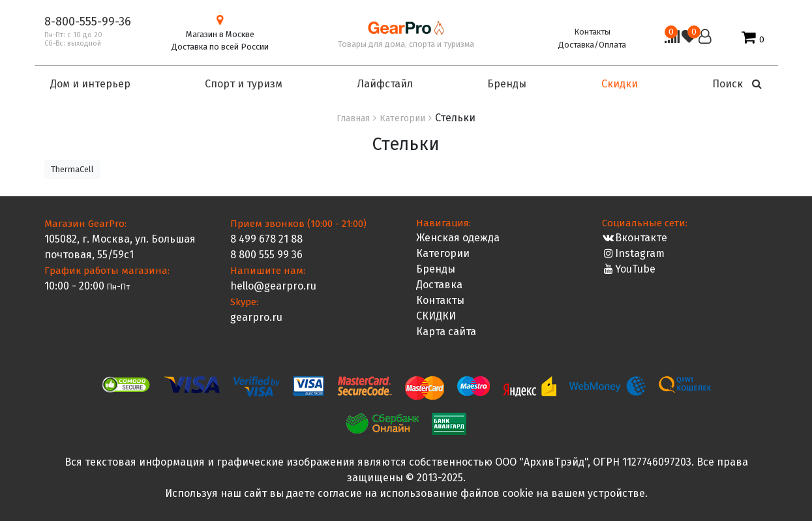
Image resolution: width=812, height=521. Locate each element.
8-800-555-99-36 (88, 22)
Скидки (620, 84)
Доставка (439, 285)
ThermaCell (72, 169)
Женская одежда (458, 238)
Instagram (634, 253)
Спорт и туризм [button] (244, 84)
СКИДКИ (436, 316)
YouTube (629, 269)
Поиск (737, 84)
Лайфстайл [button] (385, 84)
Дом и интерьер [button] (90, 84)
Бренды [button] (507, 84)
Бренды (436, 269)
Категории (443, 253)
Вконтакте (635, 238)
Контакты (592, 32)
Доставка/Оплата (592, 45)
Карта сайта (446, 332)
